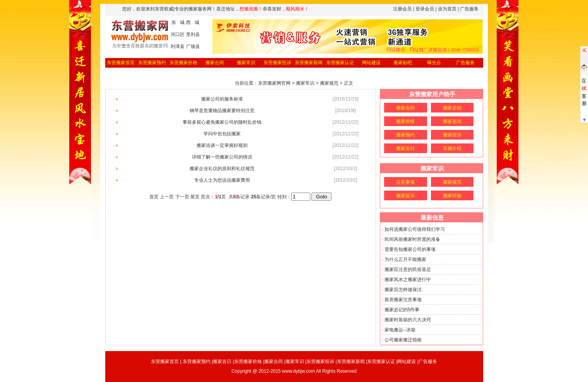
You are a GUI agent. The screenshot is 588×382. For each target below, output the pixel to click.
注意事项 (405, 182)
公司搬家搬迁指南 (403, 340)
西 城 (193, 22)
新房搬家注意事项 (403, 300)
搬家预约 (405, 135)
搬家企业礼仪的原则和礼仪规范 (222, 169)
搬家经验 (452, 196)
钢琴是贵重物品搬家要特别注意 (222, 111)
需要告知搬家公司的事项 (410, 249)
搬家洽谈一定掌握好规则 (222, 145)
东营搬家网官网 (274, 83)
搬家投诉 (452, 135)
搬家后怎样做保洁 (403, 290)
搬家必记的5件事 (402, 310)
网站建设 (371, 63)
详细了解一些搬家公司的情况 (222, 157)
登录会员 (425, 9)
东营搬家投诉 (277, 63)
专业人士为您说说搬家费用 (222, 180)
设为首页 (447, 9)
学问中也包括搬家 (222, 134)
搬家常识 (246, 63)
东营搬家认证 (340, 63)
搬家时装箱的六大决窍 (408, 320)
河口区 (178, 34)
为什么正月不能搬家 (405, 259)
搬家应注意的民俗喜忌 (408, 269)
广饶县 (193, 46)
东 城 (178, 22)
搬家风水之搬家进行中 (408, 280)
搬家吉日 (405, 148)
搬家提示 (405, 196)
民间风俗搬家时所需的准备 (412, 239)
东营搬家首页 (121, 63)
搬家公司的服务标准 (222, 99)
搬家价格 (405, 121)
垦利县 (193, 34)
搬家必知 (452, 108)
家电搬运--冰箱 (400, 330)
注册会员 (402, 9)
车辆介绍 (452, 148)
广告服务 (465, 63)
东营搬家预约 (152, 63)
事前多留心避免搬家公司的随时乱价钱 (222, 122)
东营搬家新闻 (309, 63)
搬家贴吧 (403, 63)
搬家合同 (215, 63)
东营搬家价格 (183, 63)
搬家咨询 (452, 121)
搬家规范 (452, 182)
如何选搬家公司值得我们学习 (415, 229)
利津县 (178, 46)
